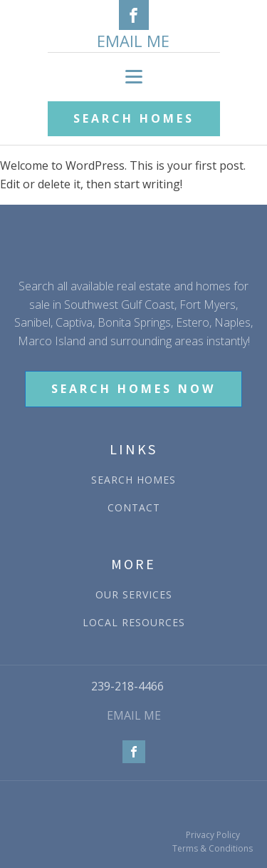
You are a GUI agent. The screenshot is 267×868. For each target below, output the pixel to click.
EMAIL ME (133, 41)
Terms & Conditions (213, 848)
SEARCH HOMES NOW (133, 389)
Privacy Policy (213, 835)
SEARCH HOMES (134, 118)
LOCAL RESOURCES (134, 622)
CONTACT (134, 507)
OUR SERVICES (134, 594)
